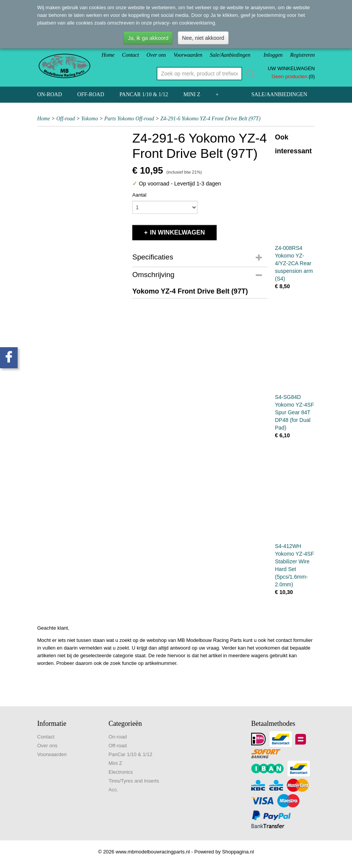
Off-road (91, 94)
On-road (50, 94)
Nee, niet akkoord (203, 38)
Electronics (121, 772)
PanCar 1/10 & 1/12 (144, 94)
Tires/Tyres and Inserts (134, 781)
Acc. (113, 790)
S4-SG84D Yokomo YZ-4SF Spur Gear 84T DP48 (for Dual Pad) (294, 412)
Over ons (156, 55)
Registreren (303, 55)
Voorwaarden (188, 55)
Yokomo (90, 119)
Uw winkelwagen (291, 68)
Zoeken (249, 74)
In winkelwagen (177, 232)
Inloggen (273, 55)
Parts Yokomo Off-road (129, 119)
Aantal (139, 195)
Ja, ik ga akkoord (148, 38)
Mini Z (192, 94)
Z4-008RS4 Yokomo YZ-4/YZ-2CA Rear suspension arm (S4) (294, 263)
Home (108, 55)
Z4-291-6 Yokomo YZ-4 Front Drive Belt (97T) (210, 119)
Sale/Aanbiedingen (230, 55)
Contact (130, 55)
